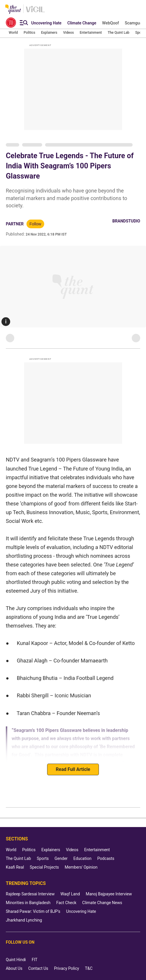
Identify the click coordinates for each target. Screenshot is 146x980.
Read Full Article (73, 769)
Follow (35, 224)
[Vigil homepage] (35, 12)
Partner (15, 224)
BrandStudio (126, 221)
